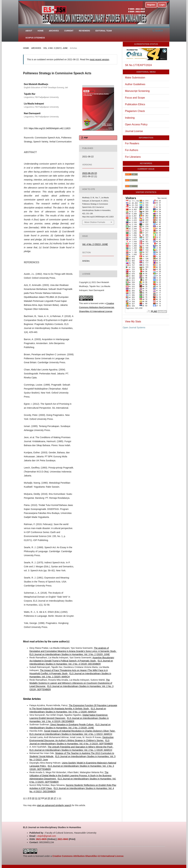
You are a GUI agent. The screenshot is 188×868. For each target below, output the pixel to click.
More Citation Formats (95, 222)
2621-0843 (63, 839)
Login (162, 5)
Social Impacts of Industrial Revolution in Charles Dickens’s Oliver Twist (80, 731)
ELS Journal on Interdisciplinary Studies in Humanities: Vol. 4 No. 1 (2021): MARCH (71, 734)
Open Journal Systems (134, 327)
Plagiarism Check (135, 111)
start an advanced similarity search (54, 805)
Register (151, 5)
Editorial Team (104, 31)
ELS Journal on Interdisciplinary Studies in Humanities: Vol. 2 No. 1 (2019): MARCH (71, 750)
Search (158, 31)
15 (49, 798)
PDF (86, 138)
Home (41, 31)
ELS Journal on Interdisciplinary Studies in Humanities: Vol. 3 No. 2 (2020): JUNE (70, 654)
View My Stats (133, 322)
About (29, 31)
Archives (54, 31)
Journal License (134, 131)
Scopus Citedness (35, 38)
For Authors (132, 150)
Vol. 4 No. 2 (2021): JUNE (55, 48)
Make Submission (135, 78)
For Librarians (133, 157)
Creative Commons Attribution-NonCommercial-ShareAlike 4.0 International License (97, 307)
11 (36, 798)
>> (60, 798)
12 (39, 798)
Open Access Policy (136, 124)
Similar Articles (32, 699)
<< (24, 798)
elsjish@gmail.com (47, 836)
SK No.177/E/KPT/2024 (138, 65)
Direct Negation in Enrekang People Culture (72, 725)
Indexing (130, 118)
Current (69, 31)
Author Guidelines (135, 84)
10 (33, 798)
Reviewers (84, 31)
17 (55, 798)
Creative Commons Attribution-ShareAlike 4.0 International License (88, 856)
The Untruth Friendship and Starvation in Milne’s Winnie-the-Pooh (80, 747)
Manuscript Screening (137, 91)
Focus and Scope (135, 98)
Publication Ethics (135, 104)
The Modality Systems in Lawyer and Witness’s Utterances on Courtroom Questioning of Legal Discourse (71, 683)
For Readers (132, 143)
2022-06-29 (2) (90, 173)
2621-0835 (41, 839)
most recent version (99, 59)
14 (46, 798)
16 (52, 798)
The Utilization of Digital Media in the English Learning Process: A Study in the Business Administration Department (70, 776)
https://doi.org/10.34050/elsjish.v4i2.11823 (49, 128)
